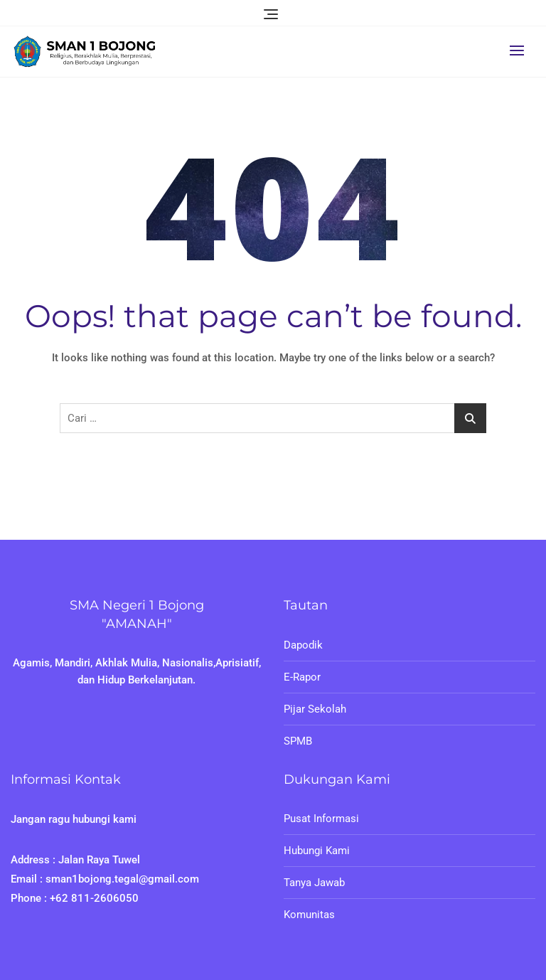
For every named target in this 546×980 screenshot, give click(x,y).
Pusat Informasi (321, 819)
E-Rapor (302, 677)
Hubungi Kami (317, 851)
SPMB (298, 741)
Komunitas (309, 915)
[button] (520, 50)
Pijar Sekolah (315, 709)
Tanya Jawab (314, 883)
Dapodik (303, 645)
